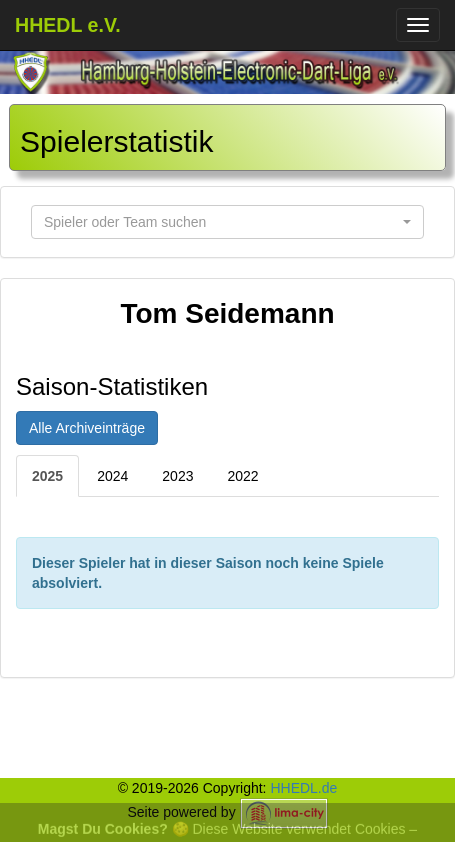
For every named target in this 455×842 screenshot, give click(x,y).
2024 (112, 476)
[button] (227, 222)
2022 (242, 476)
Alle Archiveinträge (87, 428)
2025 (47, 476)
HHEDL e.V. (68, 25)
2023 (177, 476)
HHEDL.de (303, 788)
